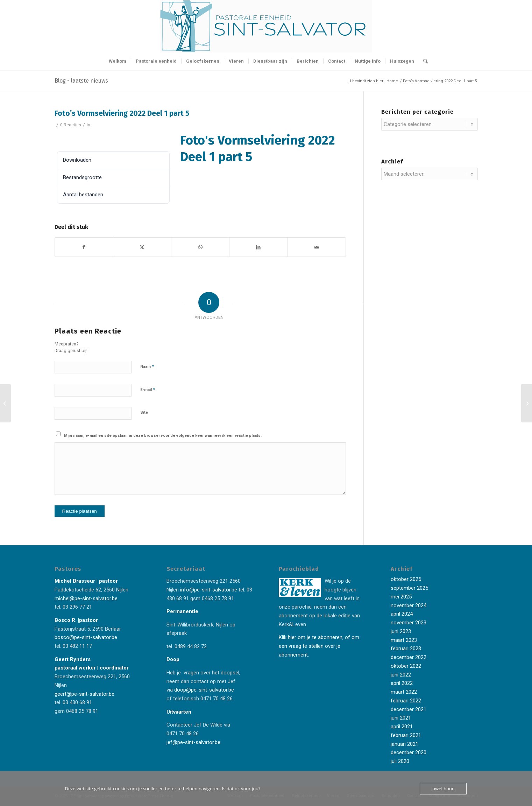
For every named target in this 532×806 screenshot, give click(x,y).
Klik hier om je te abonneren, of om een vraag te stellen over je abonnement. (319, 646)
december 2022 (409, 657)
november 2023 (409, 623)
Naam (147, 366)
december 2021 (409, 709)
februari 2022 (406, 701)
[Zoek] (423, 61)
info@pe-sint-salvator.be (208, 590)
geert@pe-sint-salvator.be (84, 694)
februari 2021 (406, 735)
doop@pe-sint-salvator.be (203, 690)
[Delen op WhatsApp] (200, 247)
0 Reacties (71, 125)
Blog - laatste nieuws (81, 81)
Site (144, 412)
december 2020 (409, 752)
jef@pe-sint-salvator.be (193, 742)
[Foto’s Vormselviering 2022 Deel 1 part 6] (527, 403)
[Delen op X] (142, 247)
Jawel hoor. (443, 789)
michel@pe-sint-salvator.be (86, 598)
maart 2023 (404, 640)
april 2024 (402, 614)
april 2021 (402, 727)
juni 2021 (401, 718)
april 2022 (402, 683)
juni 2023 (401, 631)
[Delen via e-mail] (317, 247)
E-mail (148, 389)
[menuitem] (118, 61)
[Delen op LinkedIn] (258, 247)
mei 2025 (401, 597)
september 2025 (409, 588)
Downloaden (74, 139)
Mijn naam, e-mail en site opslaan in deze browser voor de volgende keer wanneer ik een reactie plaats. (163, 436)
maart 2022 (404, 692)
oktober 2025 (406, 579)
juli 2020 (400, 761)
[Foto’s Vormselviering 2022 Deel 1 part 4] (5, 403)
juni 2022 (401, 675)
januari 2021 (405, 744)
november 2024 (409, 605)
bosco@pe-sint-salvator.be (86, 637)
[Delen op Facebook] (84, 247)
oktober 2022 (406, 666)
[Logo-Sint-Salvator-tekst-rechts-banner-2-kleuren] (266, 26)
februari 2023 (406, 649)
